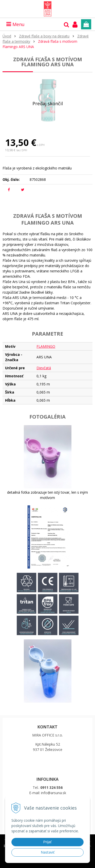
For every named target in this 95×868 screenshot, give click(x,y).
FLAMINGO (46, 346)
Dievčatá (44, 368)
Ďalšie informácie (30, 864)
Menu (15, 24)
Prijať (48, 842)
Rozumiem (64, 864)
